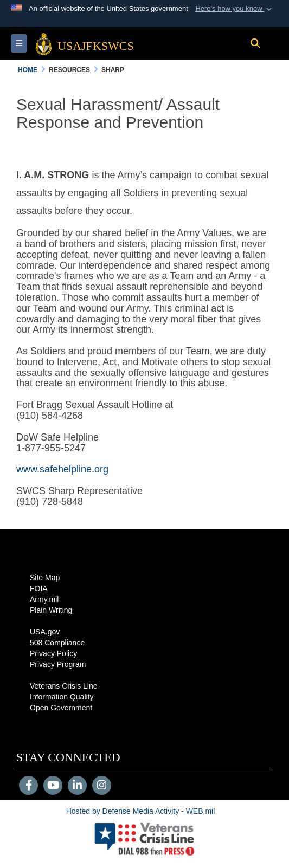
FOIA (39, 588)
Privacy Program (58, 664)
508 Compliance (57, 643)
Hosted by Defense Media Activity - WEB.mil (141, 811)
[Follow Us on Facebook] (28, 786)
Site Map (45, 578)
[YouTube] (53, 786)
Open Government (61, 708)
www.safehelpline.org (62, 469)
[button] (235, 9)
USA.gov (45, 632)
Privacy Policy (53, 653)
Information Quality (62, 697)
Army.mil (44, 599)
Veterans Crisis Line (64, 686)
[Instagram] (102, 786)
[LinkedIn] (77, 786)
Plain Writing (51, 610)
